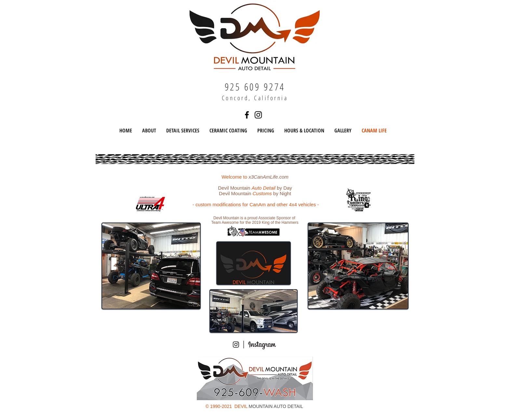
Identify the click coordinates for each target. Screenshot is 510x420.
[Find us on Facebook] (247, 115)
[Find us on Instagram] (258, 115)
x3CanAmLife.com (268, 177)
